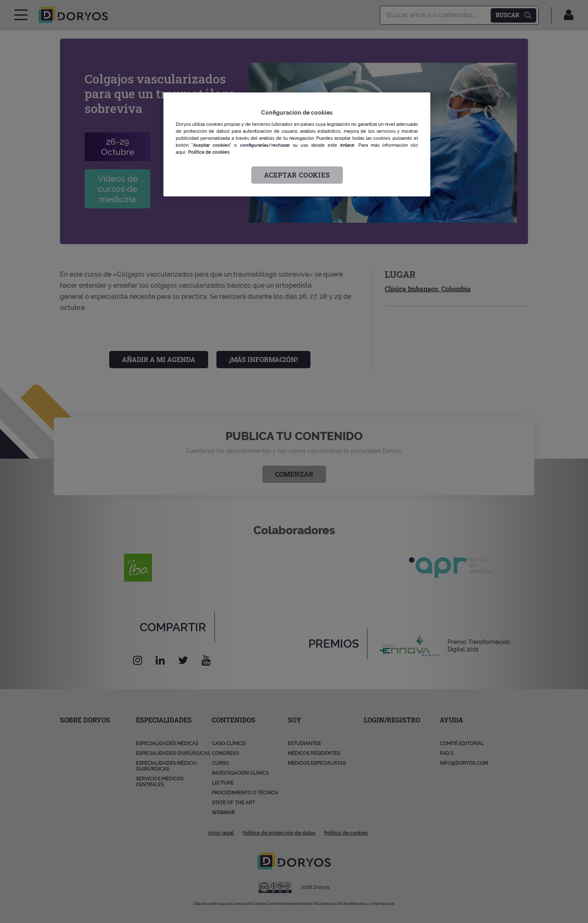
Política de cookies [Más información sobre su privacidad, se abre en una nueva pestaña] (209, 152)
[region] (297, 144)
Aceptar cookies (297, 175)
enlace (347, 145)
